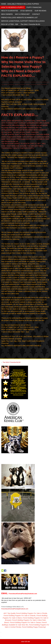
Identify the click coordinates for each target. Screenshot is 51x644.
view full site (25, 642)
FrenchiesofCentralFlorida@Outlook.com (15, 609)
